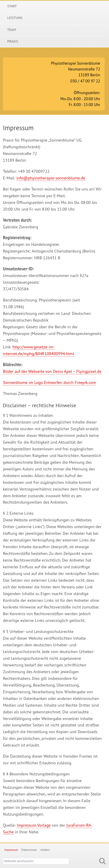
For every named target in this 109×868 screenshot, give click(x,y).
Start (12, 6)
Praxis (13, 41)
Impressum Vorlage (34, 825)
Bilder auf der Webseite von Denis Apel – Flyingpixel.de (52, 371)
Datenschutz (29, 850)
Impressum (11, 850)
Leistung (15, 18)
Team (12, 30)
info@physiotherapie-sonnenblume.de (51, 178)
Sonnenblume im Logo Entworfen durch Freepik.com (50, 382)
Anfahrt (45, 850)
